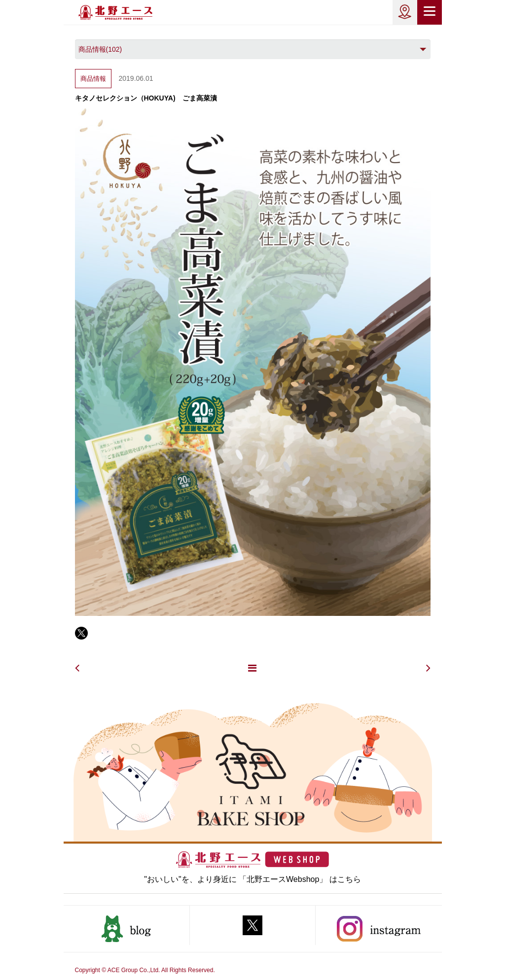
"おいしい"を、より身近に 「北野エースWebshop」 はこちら (252, 879)
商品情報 (93, 79)
